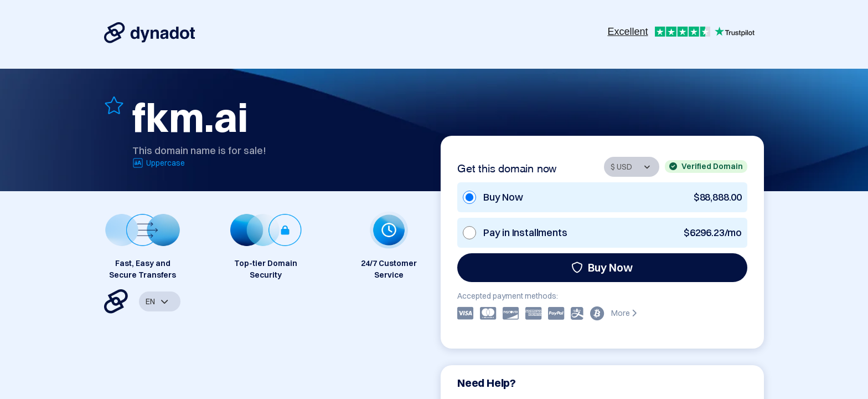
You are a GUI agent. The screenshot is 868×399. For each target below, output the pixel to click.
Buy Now (602, 267)
